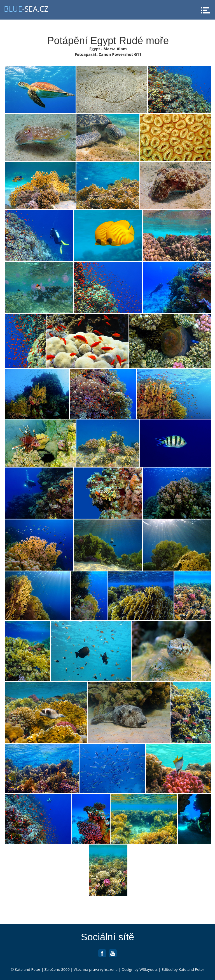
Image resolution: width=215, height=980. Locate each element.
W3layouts (149, 969)
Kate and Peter (27, 969)
